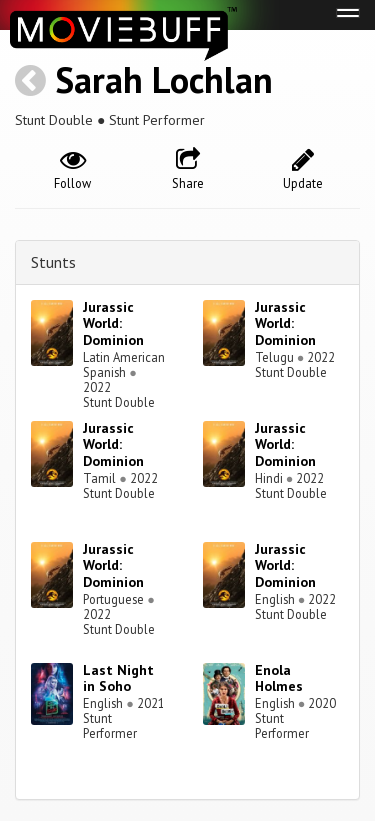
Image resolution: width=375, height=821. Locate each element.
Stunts (53, 262)
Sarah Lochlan (164, 79)
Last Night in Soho (118, 678)
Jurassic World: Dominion (113, 324)
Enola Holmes (279, 678)
